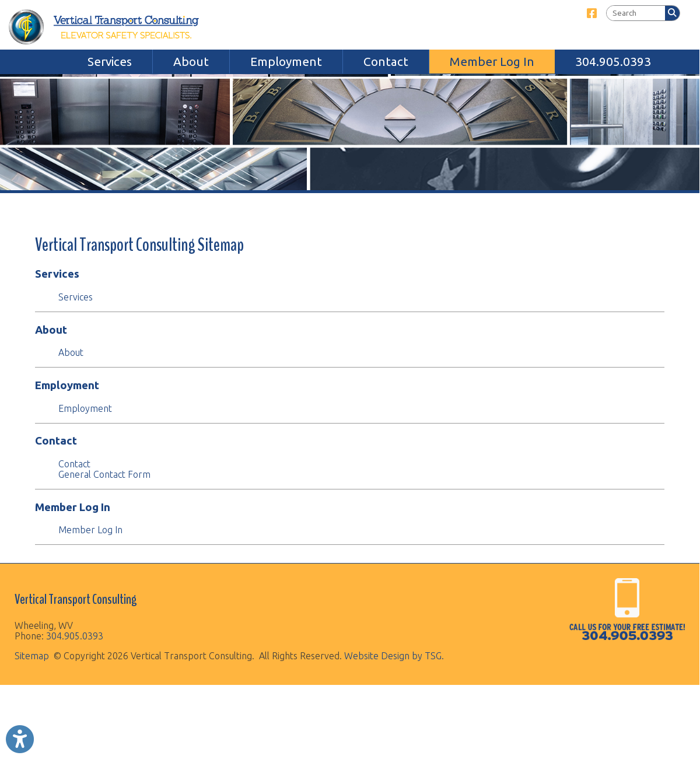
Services (110, 62)
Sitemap (32, 656)
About (191, 62)
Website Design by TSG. (394, 656)
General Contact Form (104, 474)
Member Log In (492, 62)
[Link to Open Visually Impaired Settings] (20, 739)
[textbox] (636, 13)
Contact (386, 62)
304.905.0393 (613, 62)
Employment (286, 62)
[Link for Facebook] (592, 13)
